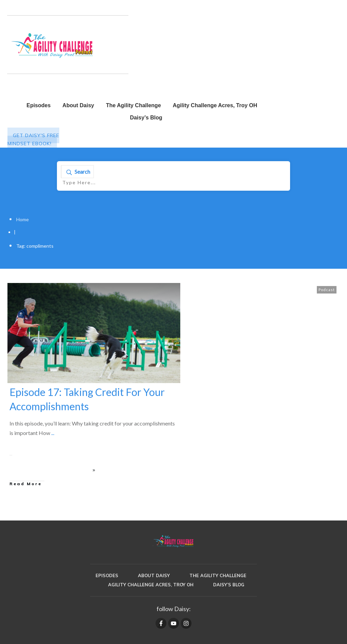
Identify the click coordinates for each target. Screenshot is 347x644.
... (53, 433)
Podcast (327, 290)
